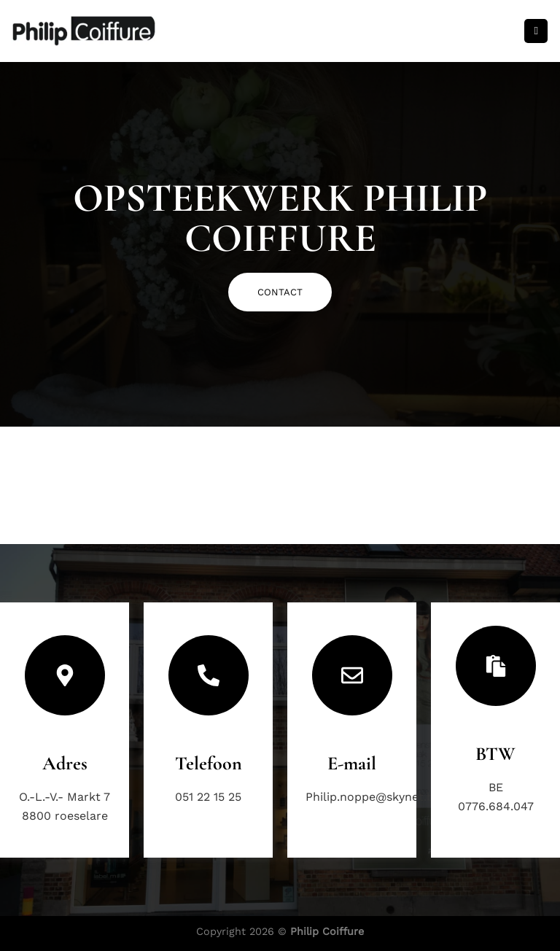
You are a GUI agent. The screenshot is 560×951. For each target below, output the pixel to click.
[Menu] (536, 31)
